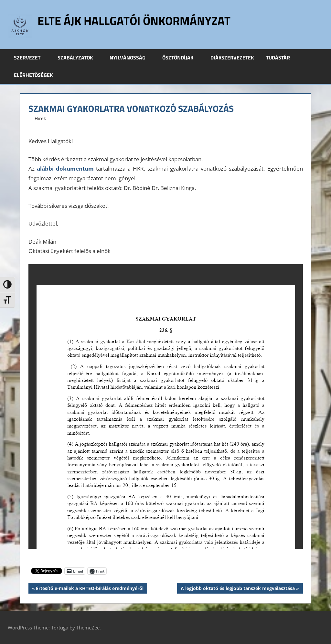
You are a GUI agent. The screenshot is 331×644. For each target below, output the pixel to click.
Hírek (40, 118)
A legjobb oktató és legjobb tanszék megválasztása (238, 589)
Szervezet (31, 58)
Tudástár (282, 58)
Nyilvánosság (131, 58)
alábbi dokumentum (65, 169)
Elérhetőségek (33, 75)
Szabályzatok (79, 58)
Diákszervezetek (232, 58)
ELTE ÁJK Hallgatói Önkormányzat (134, 21)
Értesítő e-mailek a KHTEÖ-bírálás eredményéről (90, 589)
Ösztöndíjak (181, 58)
